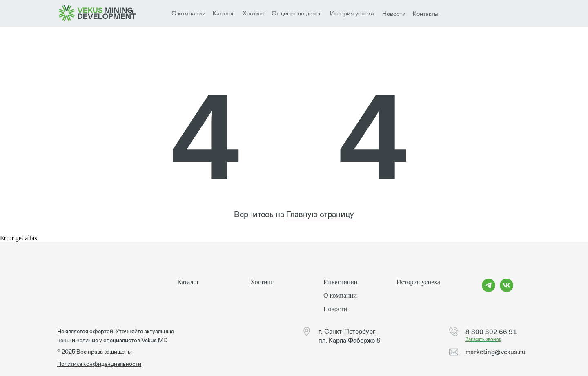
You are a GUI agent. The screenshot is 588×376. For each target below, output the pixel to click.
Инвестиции (340, 282)
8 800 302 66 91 (491, 332)
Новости (394, 14)
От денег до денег (296, 14)
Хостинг (254, 14)
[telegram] (489, 290)
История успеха (352, 14)
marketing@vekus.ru (496, 352)
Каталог (224, 14)
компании (192, 14)
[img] (97, 13)
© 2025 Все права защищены (95, 352)
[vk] (507, 290)
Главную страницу (320, 215)
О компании (340, 295)
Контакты (426, 14)
